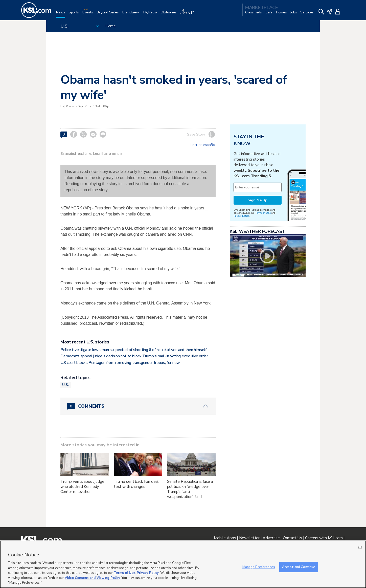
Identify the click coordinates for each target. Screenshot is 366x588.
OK (360, 547)
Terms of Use (263, 213)
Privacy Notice (241, 216)
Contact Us (292, 538)
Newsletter (249, 538)
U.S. (66, 385)
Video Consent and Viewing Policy (92, 578)
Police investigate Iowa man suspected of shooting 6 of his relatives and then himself (134, 350)
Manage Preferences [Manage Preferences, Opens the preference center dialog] (259, 567)
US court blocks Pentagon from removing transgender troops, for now (120, 363)
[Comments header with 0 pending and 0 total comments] (138, 406)
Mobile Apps (225, 538)
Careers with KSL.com (324, 538)
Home (111, 26)
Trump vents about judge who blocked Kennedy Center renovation (82, 487)
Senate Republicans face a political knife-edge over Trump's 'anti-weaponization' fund (190, 489)
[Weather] (189, 14)
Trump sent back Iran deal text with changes (136, 484)
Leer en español (203, 145)
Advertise (271, 538)
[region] (183, 564)
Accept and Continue (299, 567)
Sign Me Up (258, 200)
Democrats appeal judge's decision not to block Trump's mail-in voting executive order (134, 356)
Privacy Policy (148, 573)
